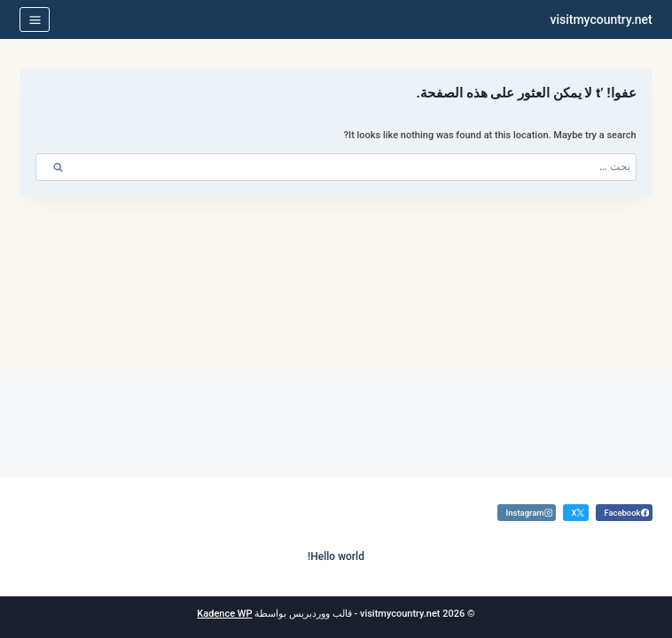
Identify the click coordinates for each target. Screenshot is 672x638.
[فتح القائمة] (35, 19)
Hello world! (336, 556)
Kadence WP (224, 614)
